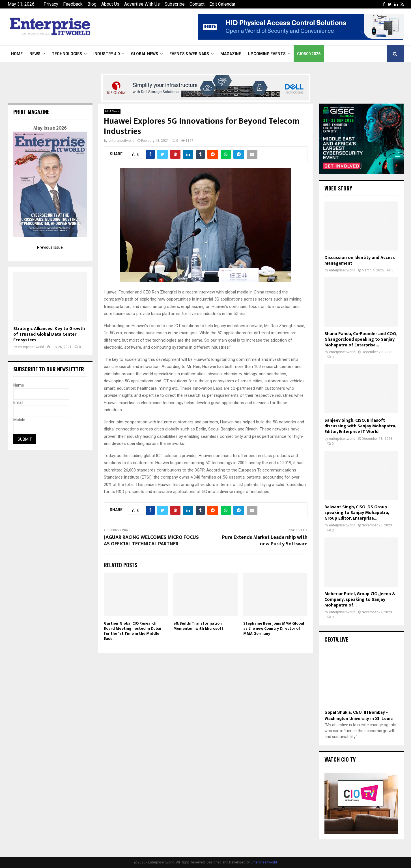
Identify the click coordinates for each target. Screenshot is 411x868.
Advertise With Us (142, 4)
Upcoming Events (267, 54)
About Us (110, 4)
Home (17, 54)
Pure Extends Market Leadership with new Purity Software (265, 541)
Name (19, 385)
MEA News (112, 111)
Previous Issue (50, 247)
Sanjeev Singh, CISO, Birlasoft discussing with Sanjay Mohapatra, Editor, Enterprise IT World (360, 426)
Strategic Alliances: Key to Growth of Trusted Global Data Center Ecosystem (49, 334)
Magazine (231, 54)
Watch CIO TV (340, 759)
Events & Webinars (189, 54)
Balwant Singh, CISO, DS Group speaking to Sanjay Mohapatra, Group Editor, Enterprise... (357, 513)
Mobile (19, 420)
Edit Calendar (222, 4)
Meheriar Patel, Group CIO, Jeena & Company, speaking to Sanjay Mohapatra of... (360, 600)
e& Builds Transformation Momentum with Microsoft (198, 626)
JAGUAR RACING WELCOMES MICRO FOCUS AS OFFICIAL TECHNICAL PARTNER (151, 541)
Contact (197, 4)
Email (18, 402)
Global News (145, 54)
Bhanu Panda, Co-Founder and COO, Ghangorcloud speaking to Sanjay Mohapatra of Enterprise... (361, 339)
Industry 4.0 (106, 54)
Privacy (51, 4)
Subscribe (175, 4)
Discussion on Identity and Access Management (360, 261)
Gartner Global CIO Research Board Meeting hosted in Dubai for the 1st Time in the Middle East (133, 631)
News (35, 54)
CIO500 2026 (309, 54)
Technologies (67, 54)
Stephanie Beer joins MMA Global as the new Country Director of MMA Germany (274, 628)
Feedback (73, 4)
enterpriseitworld (121, 141)
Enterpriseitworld (264, 862)
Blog (92, 4)
